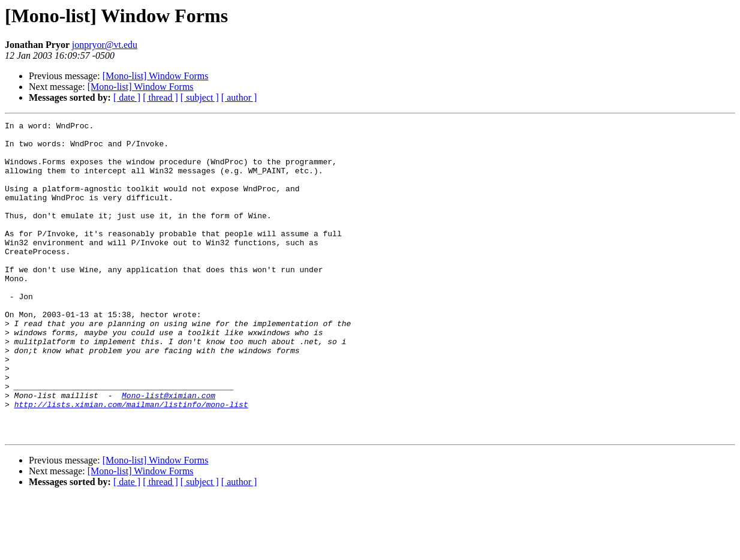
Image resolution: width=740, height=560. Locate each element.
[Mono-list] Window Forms (156, 76)
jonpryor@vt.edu (105, 45)
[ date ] (127, 97)
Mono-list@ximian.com (169, 451)
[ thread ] (160, 97)
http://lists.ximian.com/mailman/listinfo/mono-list (131, 462)
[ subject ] (200, 97)
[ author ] (239, 97)
